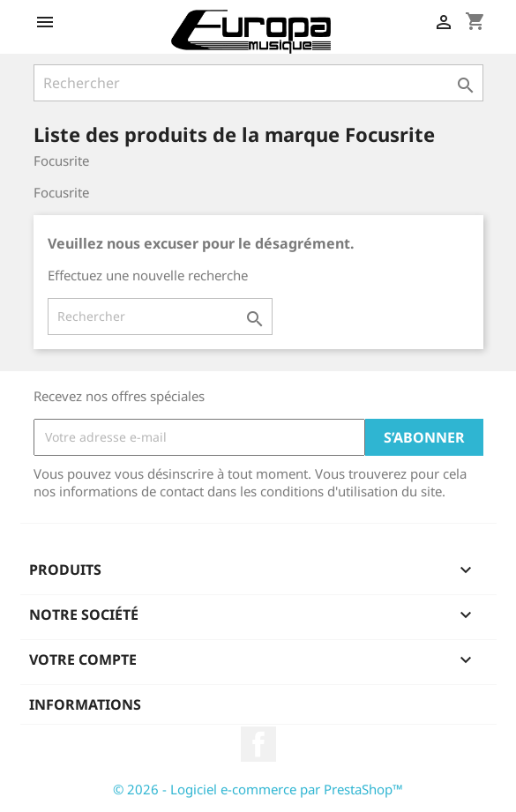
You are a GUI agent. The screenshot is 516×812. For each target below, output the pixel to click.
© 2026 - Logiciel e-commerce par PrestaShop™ (258, 789)
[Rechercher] (258, 83)
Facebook (258, 744)
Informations (85, 704)
